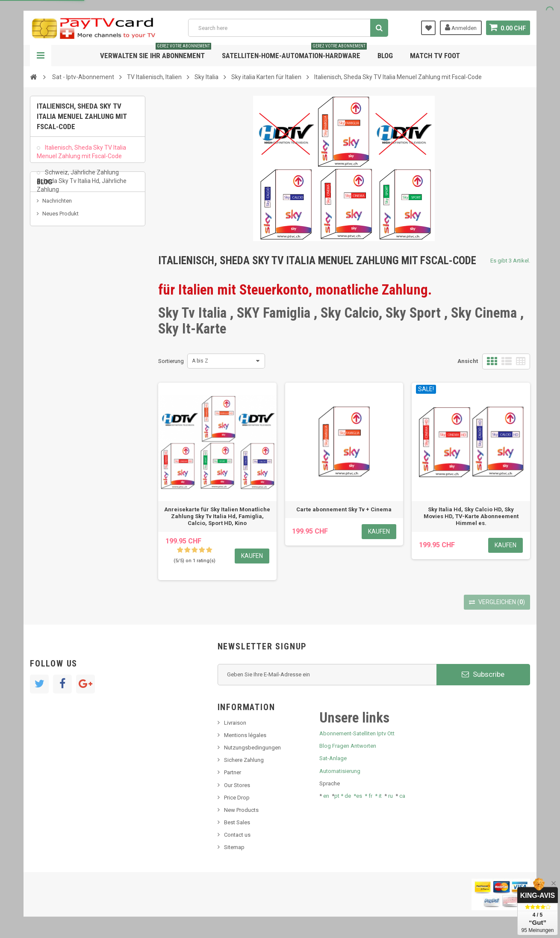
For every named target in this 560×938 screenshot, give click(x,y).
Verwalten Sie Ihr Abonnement (156, 52)
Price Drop (237, 798)
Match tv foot (435, 56)
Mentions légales (245, 735)
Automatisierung (340, 771)
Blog (385, 56)
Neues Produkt (60, 263)
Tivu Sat (52, 302)
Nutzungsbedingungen (252, 748)
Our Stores (237, 785)
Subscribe (483, 674)
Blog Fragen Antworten (348, 746)
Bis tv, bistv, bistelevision (73, 289)
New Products (241, 810)
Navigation (41, 56)
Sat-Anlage (333, 758)
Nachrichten (57, 250)
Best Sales (237, 822)
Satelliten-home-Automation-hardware (294, 52)
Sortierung (171, 361)
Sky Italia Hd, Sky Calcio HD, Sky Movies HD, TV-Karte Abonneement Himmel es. (471, 516)
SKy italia (53, 276)
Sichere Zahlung (244, 760)
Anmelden (461, 27)
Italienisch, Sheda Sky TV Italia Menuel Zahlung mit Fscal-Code (81, 156)
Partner (233, 772)
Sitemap (234, 847)
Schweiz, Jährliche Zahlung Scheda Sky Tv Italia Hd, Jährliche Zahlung (82, 185)
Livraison (235, 723)
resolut (51, 315)
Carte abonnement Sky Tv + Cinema (344, 509)
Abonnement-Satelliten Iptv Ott (357, 733)
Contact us (237, 835)
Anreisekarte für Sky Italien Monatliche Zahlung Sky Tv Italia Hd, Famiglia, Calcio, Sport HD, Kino (217, 516)
